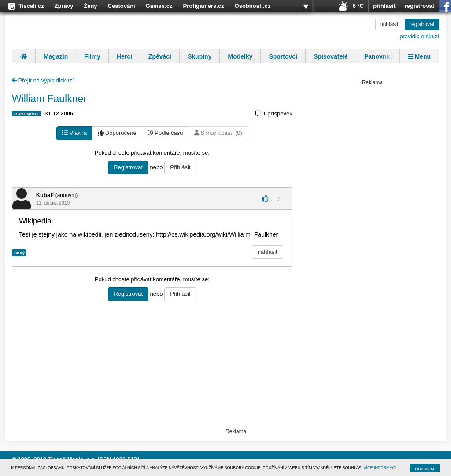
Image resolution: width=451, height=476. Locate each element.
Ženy (90, 6)
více (306, 6)
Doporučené (117, 133)
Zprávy (64, 6)
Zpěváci (160, 56)
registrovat (420, 6)
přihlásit (384, 6)
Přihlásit (180, 167)
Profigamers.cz (203, 6)
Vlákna (74, 133)
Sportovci (283, 56)
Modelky (240, 56)
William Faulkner (49, 99)
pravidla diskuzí (419, 36)
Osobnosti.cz (253, 6)
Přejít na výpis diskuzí (43, 80)
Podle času (165, 133)
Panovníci (379, 56)
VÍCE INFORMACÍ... (382, 468)
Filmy (92, 56)
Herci (124, 56)
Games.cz (159, 6)
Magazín (56, 56)
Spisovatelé (331, 56)
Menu (419, 56)
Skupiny (200, 56)
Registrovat (128, 167)
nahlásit (268, 252)
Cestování (122, 6)
